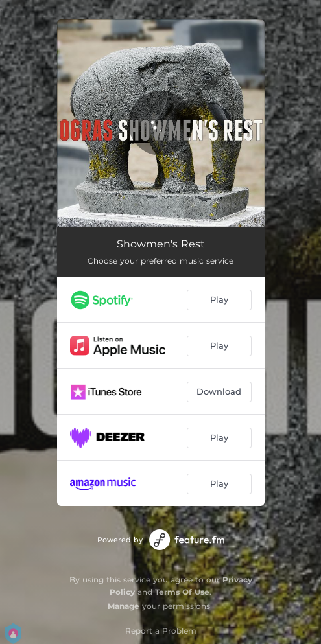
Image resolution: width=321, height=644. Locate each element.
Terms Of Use (182, 592)
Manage (124, 606)
